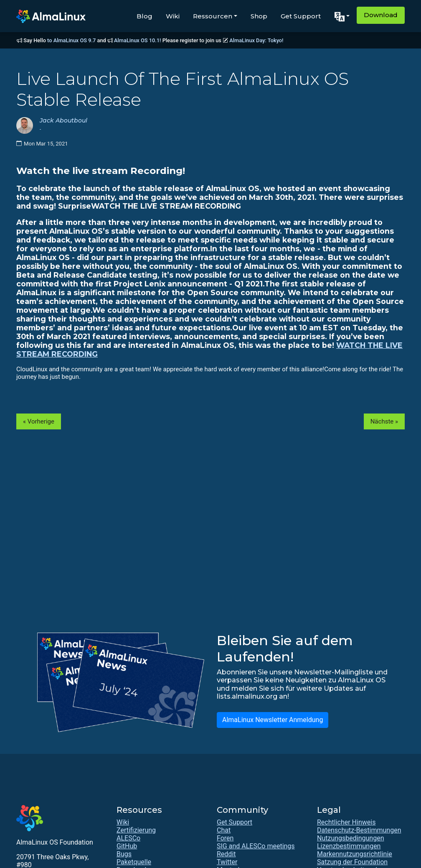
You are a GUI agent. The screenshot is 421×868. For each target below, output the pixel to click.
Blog (145, 16)
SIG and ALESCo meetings (256, 846)
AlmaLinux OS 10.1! (137, 40)
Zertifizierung (136, 830)
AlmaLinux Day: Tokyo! (256, 40)
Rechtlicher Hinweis (346, 822)
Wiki (173, 16)
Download (381, 15)
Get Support (301, 16)
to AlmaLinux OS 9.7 (71, 40)
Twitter (227, 862)
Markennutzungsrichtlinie (355, 854)
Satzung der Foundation (352, 862)
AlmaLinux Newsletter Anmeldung (273, 720)
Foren (225, 838)
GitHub (127, 846)
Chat (224, 830)
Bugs (124, 854)
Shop (259, 16)
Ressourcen (213, 16)
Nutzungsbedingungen (350, 838)
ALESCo (128, 838)
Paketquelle (134, 862)
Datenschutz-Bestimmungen (359, 830)
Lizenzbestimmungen (349, 846)
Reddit (226, 854)
